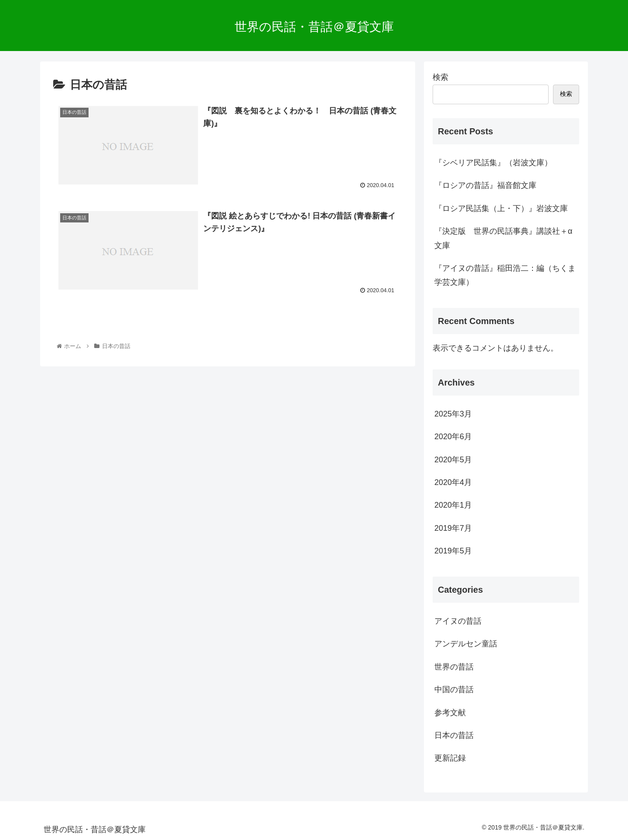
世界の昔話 (454, 667)
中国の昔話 (454, 690)
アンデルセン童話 (466, 644)
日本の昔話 (454, 735)
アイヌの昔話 (458, 621)
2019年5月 (453, 551)
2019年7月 (453, 528)
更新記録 (450, 758)
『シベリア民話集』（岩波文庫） (493, 163)
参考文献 (450, 713)
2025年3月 (453, 414)
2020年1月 (453, 505)
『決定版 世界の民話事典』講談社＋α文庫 (503, 238)
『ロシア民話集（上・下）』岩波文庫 (501, 208)
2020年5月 (453, 460)
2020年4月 (453, 482)
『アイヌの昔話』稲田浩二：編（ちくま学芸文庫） (505, 275)
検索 (440, 77)
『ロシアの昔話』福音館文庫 (485, 185)
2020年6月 (453, 437)
